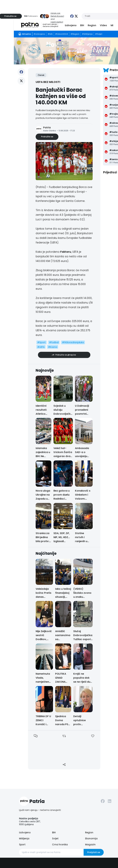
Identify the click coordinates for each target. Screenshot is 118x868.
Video (103, 25)
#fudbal (54, 342)
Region (92, 25)
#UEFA (41, 347)
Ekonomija (91, 838)
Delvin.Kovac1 (57, 16)
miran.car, (56, 13)
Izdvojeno (71, 25)
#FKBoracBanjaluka (73, 342)
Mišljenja (24, 838)
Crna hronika (60, 845)
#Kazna (53, 347)
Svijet (55, 838)
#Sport (41, 342)
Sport (22, 845)
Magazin (90, 845)
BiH (82, 25)
